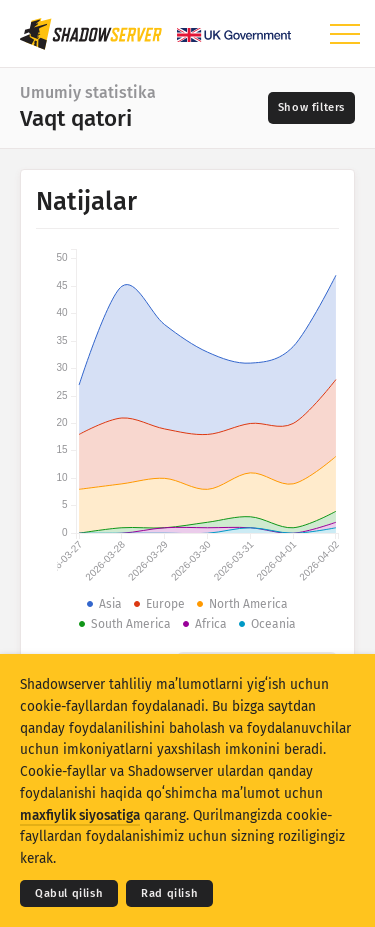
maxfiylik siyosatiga (80, 815)
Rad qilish (169, 893)
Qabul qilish (69, 893)
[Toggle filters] (311, 108)
